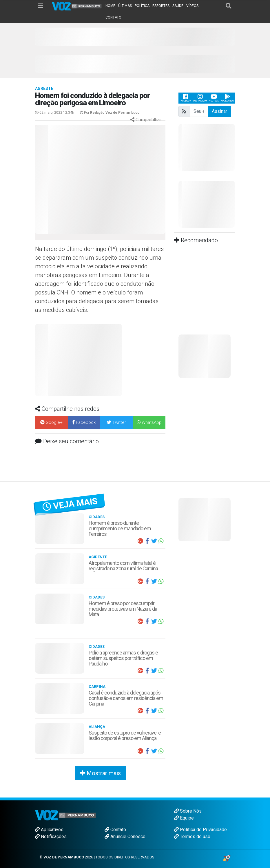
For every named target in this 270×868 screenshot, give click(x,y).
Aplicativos (49, 830)
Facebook (185, 98)
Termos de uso (192, 837)
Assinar (219, 111)
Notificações (51, 837)
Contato (115, 830)
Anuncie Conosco (125, 837)
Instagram (200, 98)
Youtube (214, 98)
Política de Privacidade (200, 830)
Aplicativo (227, 98)
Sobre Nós (188, 811)
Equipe (184, 818)
